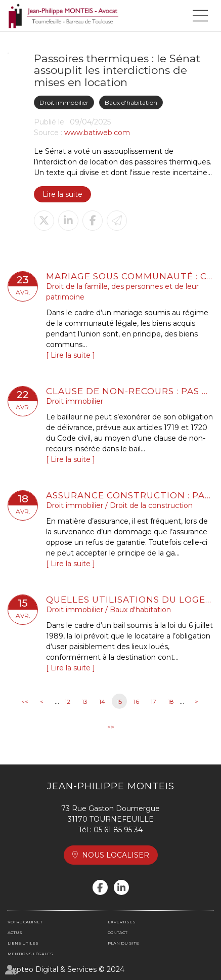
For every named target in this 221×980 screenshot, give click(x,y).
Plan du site (123, 943)
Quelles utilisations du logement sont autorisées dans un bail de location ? (130, 600)
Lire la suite (62, 194)
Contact (118, 932)
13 (85, 701)
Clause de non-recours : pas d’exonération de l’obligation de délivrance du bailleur (130, 391)
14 (102, 701)
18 (171, 701)
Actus (15, 932)
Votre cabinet (25, 922)
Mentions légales (30, 954)
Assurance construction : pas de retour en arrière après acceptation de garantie (130, 495)
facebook (100, 887)
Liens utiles (23, 943)
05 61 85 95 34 (118, 830)
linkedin (121, 887)
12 (68, 701)
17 (153, 701)
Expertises (122, 922)
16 (136, 701)
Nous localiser (116, 855)
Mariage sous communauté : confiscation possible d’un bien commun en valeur (130, 276)
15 (119, 701)
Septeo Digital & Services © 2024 (66, 969)
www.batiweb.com (97, 133)
